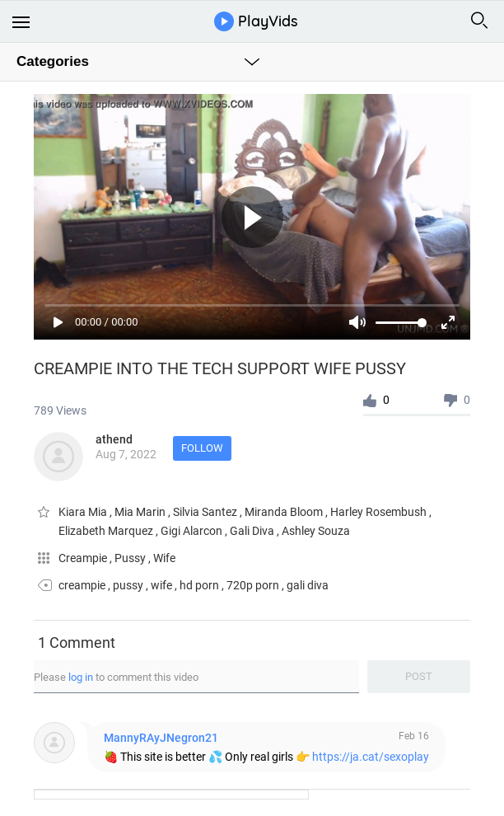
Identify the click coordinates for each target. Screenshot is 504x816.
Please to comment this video (116, 677)
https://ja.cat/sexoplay (371, 757)
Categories (53, 61)
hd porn (199, 585)
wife (161, 585)
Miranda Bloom (285, 512)
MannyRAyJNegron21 (161, 738)
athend (114, 439)
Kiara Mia (84, 512)
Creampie (84, 558)
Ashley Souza (316, 531)
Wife (164, 558)
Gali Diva (253, 531)
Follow (202, 448)
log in (81, 677)
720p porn (253, 585)
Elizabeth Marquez (107, 531)
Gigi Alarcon (193, 531)
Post (419, 676)
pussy (128, 585)
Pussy (131, 558)
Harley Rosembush (380, 512)
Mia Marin (141, 512)
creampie (82, 585)
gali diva (308, 585)
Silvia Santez (206, 512)
